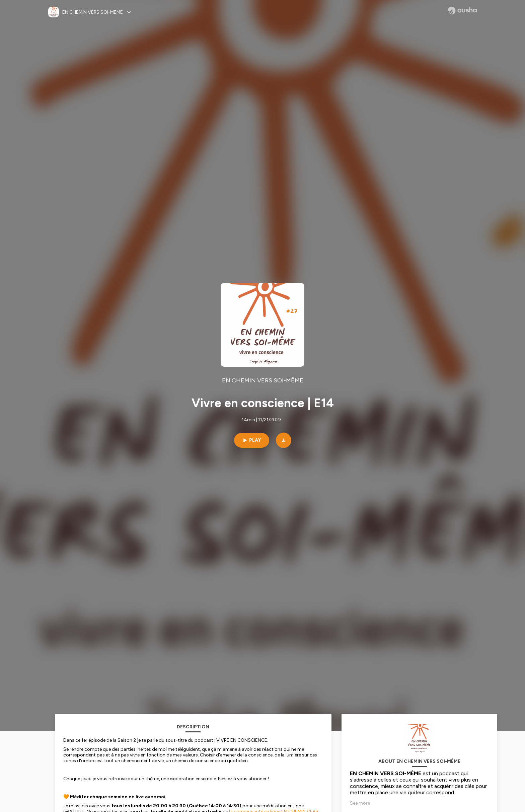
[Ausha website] (462, 11)
